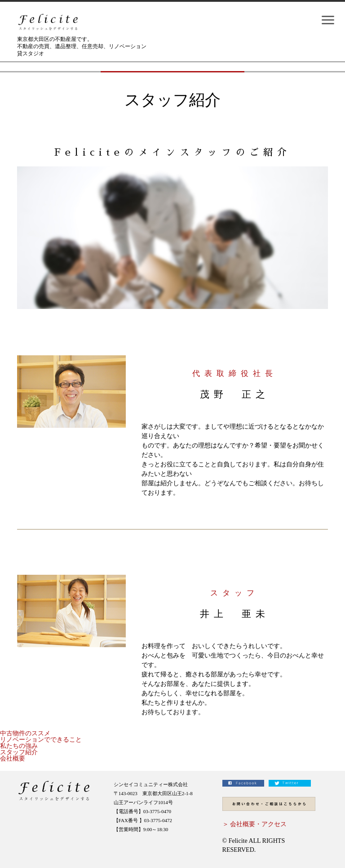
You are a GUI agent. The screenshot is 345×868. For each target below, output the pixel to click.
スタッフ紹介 (19, 752)
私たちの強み (19, 746)
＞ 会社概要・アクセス (255, 824)
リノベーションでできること (41, 740)
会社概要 (13, 758)
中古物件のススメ (25, 733)
